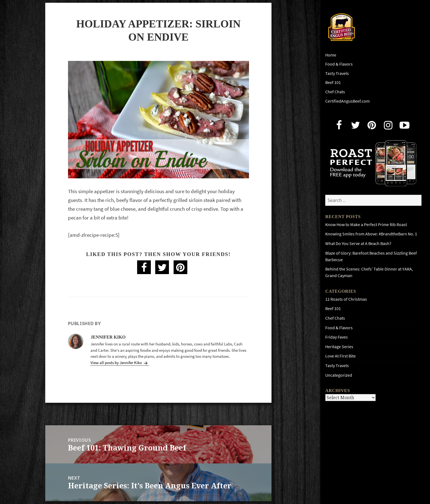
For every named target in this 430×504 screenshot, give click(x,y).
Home (331, 55)
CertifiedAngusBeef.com (347, 101)
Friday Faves (336, 337)
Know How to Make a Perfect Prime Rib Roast (366, 225)
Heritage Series (339, 347)
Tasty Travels (337, 73)
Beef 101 (333, 82)
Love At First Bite (340, 356)
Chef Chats (335, 92)
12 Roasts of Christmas (346, 299)
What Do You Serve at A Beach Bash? (358, 243)
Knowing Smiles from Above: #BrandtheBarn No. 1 (371, 234)
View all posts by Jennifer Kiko (117, 363)
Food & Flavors (339, 64)
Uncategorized (339, 375)
